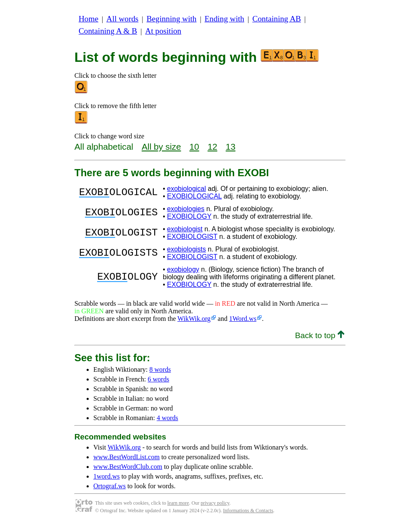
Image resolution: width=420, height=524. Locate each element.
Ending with (225, 19)
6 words (158, 379)
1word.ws (107, 476)
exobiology (183, 269)
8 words (160, 369)
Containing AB (277, 19)
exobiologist (185, 229)
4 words (168, 418)
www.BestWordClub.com (128, 467)
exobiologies (186, 209)
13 (231, 147)
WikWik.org (194, 319)
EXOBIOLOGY (189, 216)
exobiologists (186, 249)
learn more (178, 503)
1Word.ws (243, 319)
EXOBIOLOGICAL (194, 196)
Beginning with (172, 19)
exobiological (186, 189)
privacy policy (215, 503)
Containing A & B (108, 31)
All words (122, 19)
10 (194, 147)
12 (213, 147)
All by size (161, 147)
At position (163, 31)
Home (88, 19)
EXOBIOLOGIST (192, 237)
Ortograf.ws (110, 486)
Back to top (320, 335)
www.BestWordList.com (127, 457)
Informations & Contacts (248, 511)
